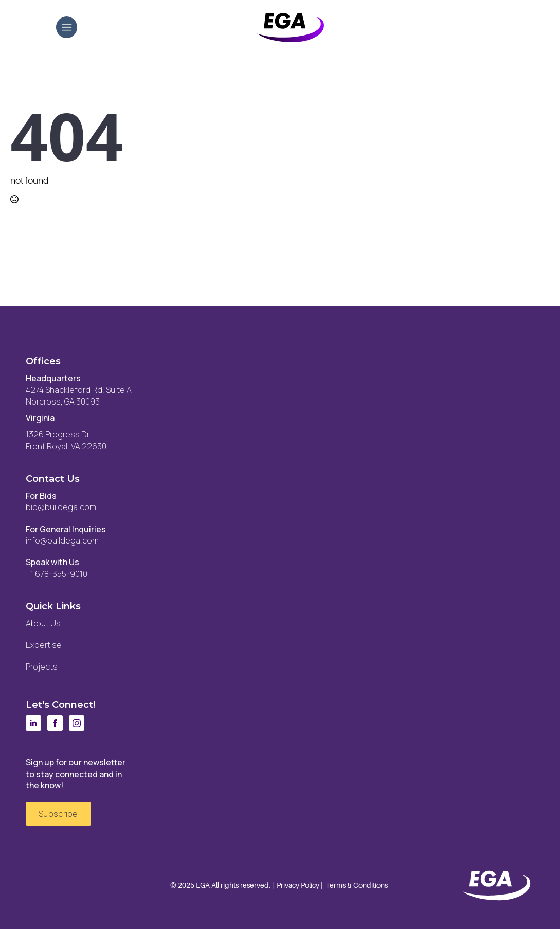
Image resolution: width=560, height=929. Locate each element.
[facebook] (55, 723)
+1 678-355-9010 (57, 574)
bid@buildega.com (61, 507)
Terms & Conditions (357, 885)
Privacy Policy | (300, 885)
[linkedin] (33, 723)
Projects (42, 667)
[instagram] (77, 723)
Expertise (44, 645)
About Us (43, 623)
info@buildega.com (62, 540)
